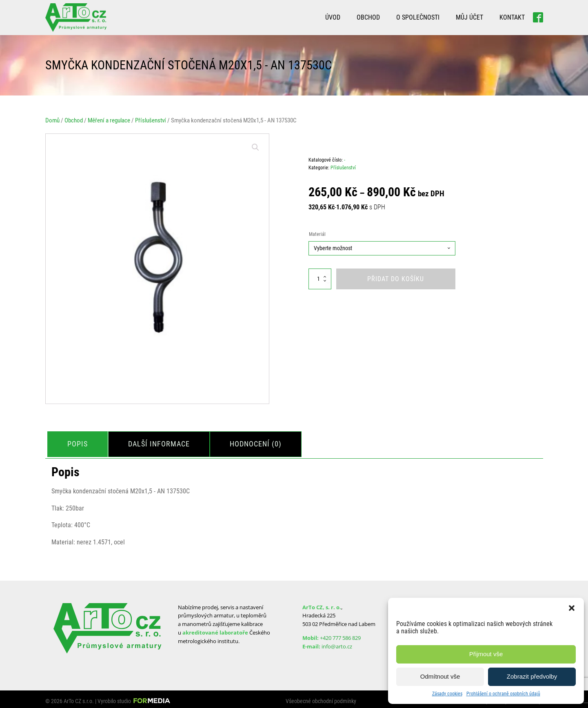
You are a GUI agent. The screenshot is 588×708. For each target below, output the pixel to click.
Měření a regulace (109, 120)
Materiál (317, 234)
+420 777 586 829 (340, 634)
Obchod (368, 17)
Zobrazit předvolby (532, 676)
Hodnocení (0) (265, 442)
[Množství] (320, 279)
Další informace (165, 442)
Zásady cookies (447, 694)
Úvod (333, 17)
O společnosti (418, 17)
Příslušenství (151, 120)
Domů (52, 120)
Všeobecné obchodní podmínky (321, 697)
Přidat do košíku (396, 279)
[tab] (80, 442)
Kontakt (512, 17)
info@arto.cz (337, 643)
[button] (572, 608)
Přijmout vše (486, 654)
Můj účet (469, 17)
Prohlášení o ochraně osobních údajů (503, 694)
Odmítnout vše (440, 676)
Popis (80, 442)
